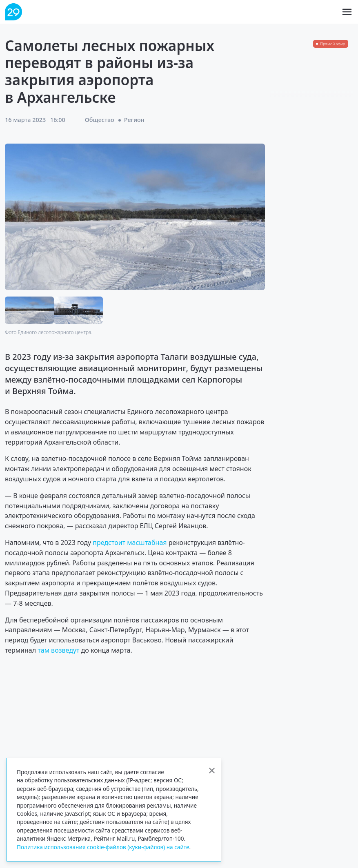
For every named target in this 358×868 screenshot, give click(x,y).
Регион (134, 120)
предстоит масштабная (129, 542)
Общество (100, 120)
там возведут (59, 650)
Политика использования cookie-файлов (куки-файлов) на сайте (103, 847)
